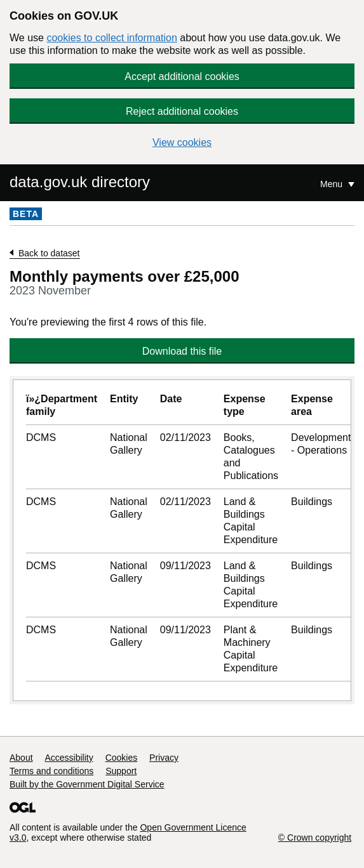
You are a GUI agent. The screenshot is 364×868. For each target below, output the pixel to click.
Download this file (182, 351)
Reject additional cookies (182, 111)
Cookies (122, 758)
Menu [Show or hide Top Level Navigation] (333, 184)
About (21, 758)
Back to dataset (49, 253)
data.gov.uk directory (80, 182)
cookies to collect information (111, 38)
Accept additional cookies (182, 76)
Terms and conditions (51, 771)
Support (121, 771)
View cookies (182, 142)
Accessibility (69, 758)
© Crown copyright (315, 838)
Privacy (164, 758)
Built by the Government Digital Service (87, 784)
